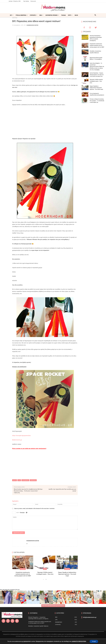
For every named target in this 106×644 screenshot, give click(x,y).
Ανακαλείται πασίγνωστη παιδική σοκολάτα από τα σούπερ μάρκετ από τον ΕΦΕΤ (23, 574)
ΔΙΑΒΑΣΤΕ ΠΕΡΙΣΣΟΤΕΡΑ (79, 641)
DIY (12, 15)
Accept (94, 641)
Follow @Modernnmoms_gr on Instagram (53, 606)
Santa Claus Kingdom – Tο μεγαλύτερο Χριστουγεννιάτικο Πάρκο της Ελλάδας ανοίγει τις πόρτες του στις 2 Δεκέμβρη (97, 66)
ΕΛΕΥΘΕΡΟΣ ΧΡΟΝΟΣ (52, 15)
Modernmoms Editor (32, 25)
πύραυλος (33, 480)
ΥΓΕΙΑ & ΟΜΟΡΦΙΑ (22, 15)
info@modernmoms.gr (90, 617)
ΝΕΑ (41, 15)
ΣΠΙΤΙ (70, 15)
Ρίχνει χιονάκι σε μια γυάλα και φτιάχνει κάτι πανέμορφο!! (29, 448)
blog (15, 480)
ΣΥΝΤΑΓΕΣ (33, 15)
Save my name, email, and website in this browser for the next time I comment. (34, 508)
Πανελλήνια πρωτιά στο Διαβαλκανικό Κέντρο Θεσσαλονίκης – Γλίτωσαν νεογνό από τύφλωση (28, 491)
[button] (95, 15)
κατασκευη (25, 480)
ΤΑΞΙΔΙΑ (63, 15)
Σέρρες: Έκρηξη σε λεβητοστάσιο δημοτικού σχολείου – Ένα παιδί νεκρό (67, 574)
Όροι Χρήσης (26, 1)
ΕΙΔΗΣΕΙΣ (23, 569)
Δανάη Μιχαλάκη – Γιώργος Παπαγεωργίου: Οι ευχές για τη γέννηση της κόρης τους (97, 75)
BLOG (76, 15)
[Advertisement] (45, 124)
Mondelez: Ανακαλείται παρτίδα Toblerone (38, 626)
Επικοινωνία (33, 1)
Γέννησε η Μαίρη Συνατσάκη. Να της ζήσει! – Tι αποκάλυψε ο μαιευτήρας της (97, 101)
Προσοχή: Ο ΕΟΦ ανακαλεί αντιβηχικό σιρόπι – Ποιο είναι (45, 573)
